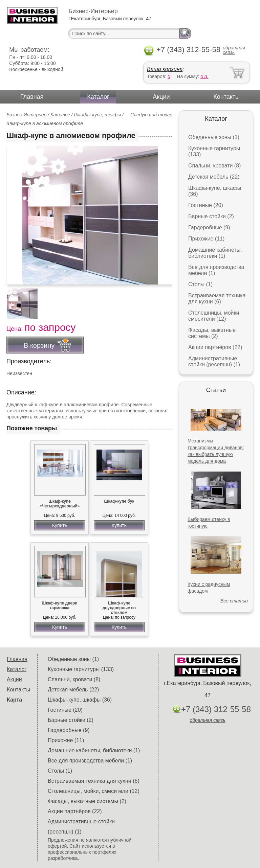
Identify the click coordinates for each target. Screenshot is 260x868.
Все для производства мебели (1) (90, 761)
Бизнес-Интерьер (26, 115)
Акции (161, 97)
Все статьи (234, 601)
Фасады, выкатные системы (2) (212, 333)
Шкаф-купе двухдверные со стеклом (119, 608)
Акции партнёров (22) (215, 347)
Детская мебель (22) (214, 177)
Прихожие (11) (206, 239)
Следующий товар (151, 115)
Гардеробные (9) (209, 227)
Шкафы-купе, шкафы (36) (80, 700)
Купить (60, 525)
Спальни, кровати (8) (214, 166)
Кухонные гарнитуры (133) (81, 669)
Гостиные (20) (206, 205)
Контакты (226, 97)
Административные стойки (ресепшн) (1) (214, 361)
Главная (32, 97)
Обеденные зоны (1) (214, 137)
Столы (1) (200, 284)
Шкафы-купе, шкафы (97, 115)
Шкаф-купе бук (119, 501)
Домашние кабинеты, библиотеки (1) (215, 253)
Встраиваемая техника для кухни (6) (217, 299)
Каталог (98, 97)
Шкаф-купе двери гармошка (59, 606)
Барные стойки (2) (211, 216)
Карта (14, 700)
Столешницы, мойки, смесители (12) (214, 316)
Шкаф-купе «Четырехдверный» (60, 504)
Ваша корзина (165, 69)
